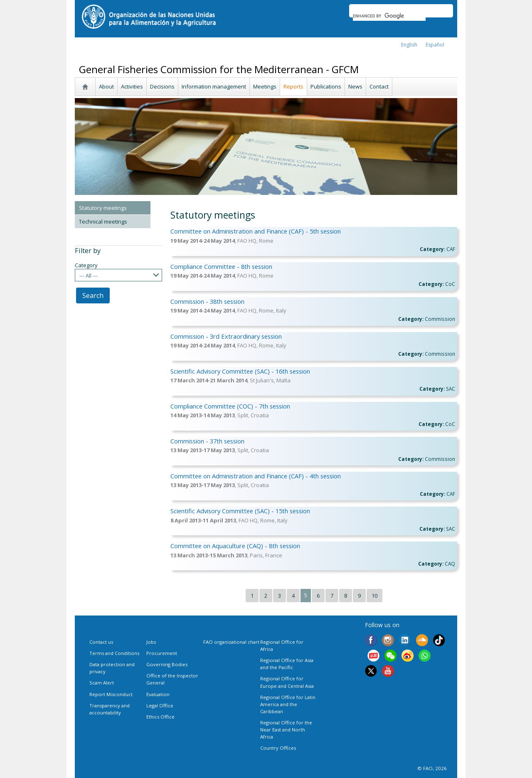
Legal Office (160, 705)
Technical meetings (103, 222)
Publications (326, 86)
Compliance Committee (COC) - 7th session (230, 406)
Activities (132, 86)
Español (435, 45)
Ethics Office (160, 717)
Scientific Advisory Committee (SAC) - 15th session (240, 511)
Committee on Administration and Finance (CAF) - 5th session (256, 231)
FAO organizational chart (231, 642)
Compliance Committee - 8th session (221, 266)
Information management (214, 86)
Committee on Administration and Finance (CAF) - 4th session (256, 476)
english (409, 45)
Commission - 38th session (207, 301)
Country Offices (278, 748)
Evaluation (158, 694)
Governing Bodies (167, 664)
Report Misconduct (111, 694)
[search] (389, 16)
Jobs (151, 642)
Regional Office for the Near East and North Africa (286, 730)
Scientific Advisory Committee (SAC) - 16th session (240, 371)
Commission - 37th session (207, 441)
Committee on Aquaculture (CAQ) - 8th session (235, 546)
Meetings (265, 86)
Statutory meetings (103, 208)
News (355, 86)
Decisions (162, 86)
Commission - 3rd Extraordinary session (226, 336)
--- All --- (89, 276)
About (106, 86)
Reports (293, 86)
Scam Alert (102, 683)
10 (374, 596)
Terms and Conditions (114, 653)
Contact (379, 86)
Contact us (101, 642)
